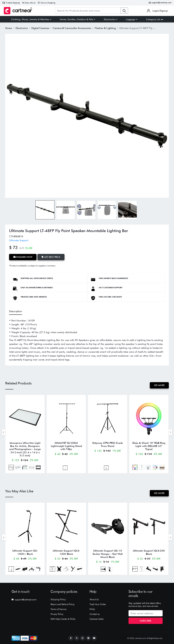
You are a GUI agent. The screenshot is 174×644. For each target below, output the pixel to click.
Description (16, 311)
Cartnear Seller (97, 619)
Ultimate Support (19, 240)
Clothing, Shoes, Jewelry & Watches (30, 19)
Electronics (110, 19)
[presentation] (4, 432)
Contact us (95, 614)
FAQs (92, 609)
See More (159, 385)
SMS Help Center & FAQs (63, 619)
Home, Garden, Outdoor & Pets (76, 19)
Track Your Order (98, 604)
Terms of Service (58, 609)
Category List (155, 19)
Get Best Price (51, 257)
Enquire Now (23, 257)
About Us (94, 599)
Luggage (131, 19)
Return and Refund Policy (63, 604)
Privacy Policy (57, 614)
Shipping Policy (58, 599)
